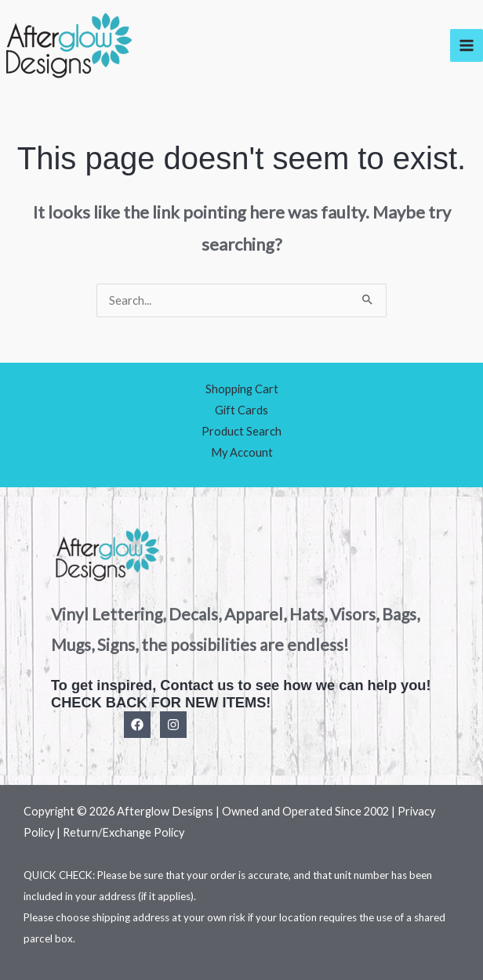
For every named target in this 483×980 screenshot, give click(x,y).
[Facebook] (137, 725)
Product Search (241, 431)
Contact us (197, 685)
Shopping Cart (242, 389)
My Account (242, 452)
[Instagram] (173, 725)
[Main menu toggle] (467, 45)
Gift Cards (241, 410)
